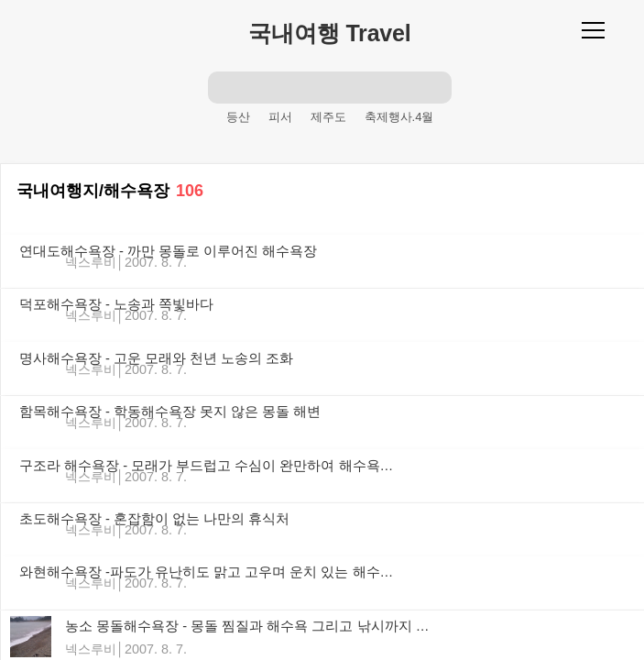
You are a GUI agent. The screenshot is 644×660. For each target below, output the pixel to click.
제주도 (328, 117)
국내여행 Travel (329, 33)
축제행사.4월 (399, 117)
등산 (238, 117)
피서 (280, 117)
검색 (224, 87)
